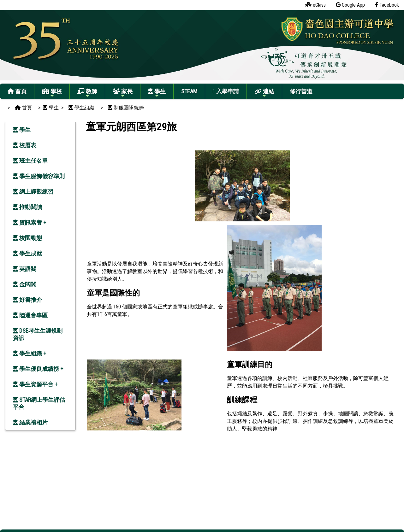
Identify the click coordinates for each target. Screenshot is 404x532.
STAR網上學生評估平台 (39, 403)
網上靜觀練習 (33, 192)
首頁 (17, 91)
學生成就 (27, 253)
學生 (157, 93)
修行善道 (301, 91)
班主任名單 (30, 161)
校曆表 (25, 145)
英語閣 (25, 269)
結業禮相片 (30, 422)
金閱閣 (25, 284)
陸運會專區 (30, 315)
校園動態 (27, 238)
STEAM (189, 91)
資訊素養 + (30, 222)
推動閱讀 (27, 207)
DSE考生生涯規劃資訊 (38, 334)
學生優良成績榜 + (38, 369)
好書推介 (27, 300)
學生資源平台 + (35, 384)
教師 (87, 93)
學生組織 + (30, 353)
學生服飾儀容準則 (39, 176)
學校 (52, 93)
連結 (264, 93)
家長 (123, 93)
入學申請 (226, 91)
